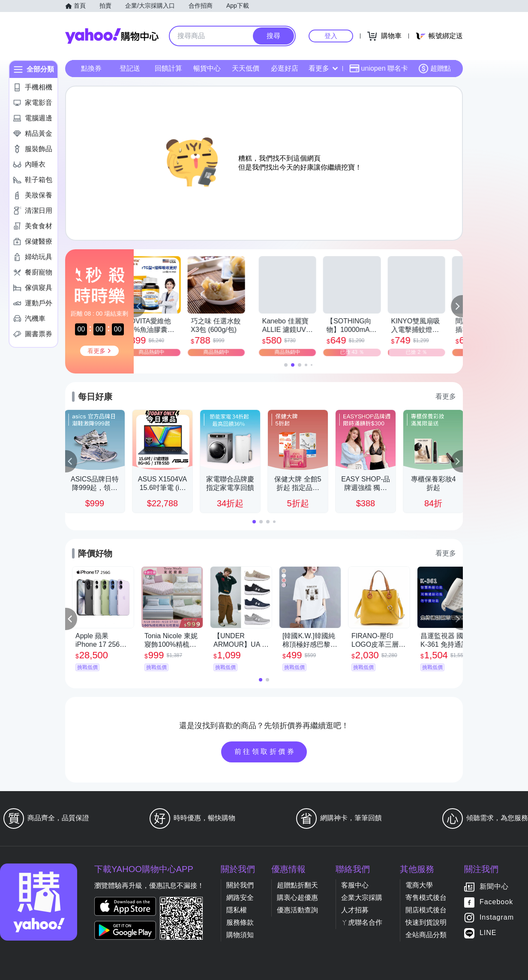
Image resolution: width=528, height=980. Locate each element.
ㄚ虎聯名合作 (362, 922)
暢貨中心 (207, 68)
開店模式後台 (426, 910)
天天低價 (246, 68)
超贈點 (435, 69)
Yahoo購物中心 (112, 36)
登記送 (130, 68)
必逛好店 (285, 68)
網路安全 (240, 898)
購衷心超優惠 (297, 898)
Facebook (496, 902)
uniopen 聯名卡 (379, 69)
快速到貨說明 (426, 922)
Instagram (497, 918)
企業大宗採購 (362, 898)
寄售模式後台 (426, 898)
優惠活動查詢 (297, 910)
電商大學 (419, 885)
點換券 (91, 68)
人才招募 (355, 910)
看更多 (323, 68)
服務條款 (240, 922)
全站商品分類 (426, 935)
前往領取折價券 (265, 751)
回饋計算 (168, 68)
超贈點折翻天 (297, 885)
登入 (331, 36)
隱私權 (237, 910)
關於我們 (240, 885)
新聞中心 (494, 887)
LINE (488, 933)
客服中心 (355, 885)
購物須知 (240, 935)
